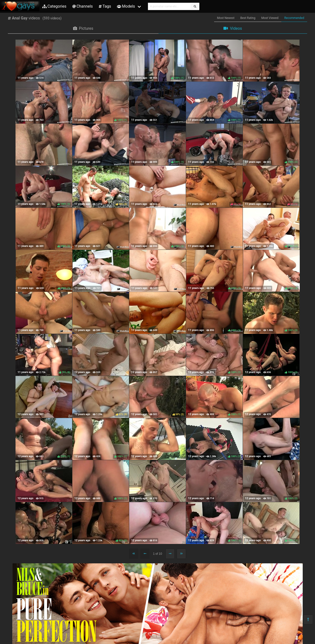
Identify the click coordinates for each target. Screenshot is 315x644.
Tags (105, 6)
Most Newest (226, 18)
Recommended (294, 18)
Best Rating (248, 18)
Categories (54, 6)
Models (126, 6)
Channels (83, 6)
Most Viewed (270, 18)
